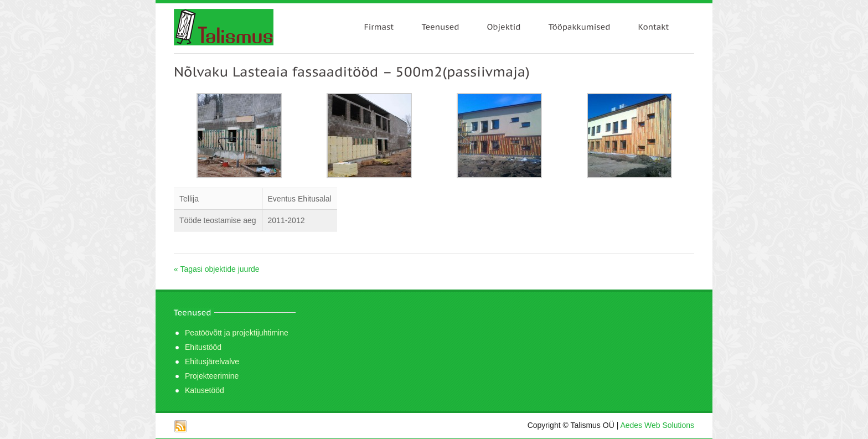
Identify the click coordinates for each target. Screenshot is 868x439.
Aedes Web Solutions (657, 425)
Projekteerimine (212, 376)
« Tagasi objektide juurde (217, 269)
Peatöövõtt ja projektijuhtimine (237, 333)
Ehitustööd (203, 347)
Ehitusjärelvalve (212, 361)
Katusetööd (205, 390)
